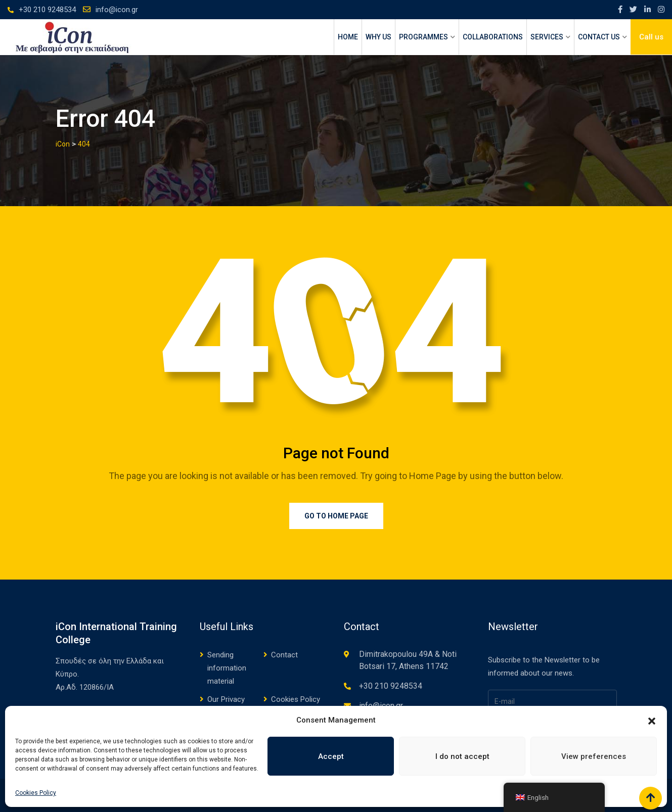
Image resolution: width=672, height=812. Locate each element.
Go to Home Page (336, 516)
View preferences (594, 756)
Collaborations (493, 37)
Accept (331, 756)
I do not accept (462, 756)
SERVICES (547, 37)
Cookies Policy (36, 793)
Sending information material (227, 668)
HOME (348, 37)
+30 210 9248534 (47, 10)
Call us (651, 37)
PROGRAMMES (423, 37)
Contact (284, 655)
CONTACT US (599, 37)
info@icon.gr (117, 10)
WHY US (378, 37)
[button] (652, 720)
